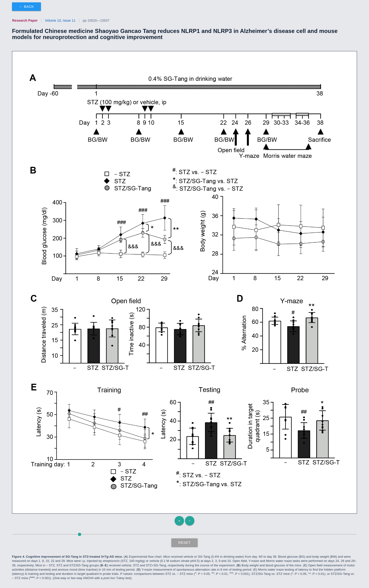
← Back (26, 6)
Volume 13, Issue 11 (60, 20)
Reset (185, 542)
